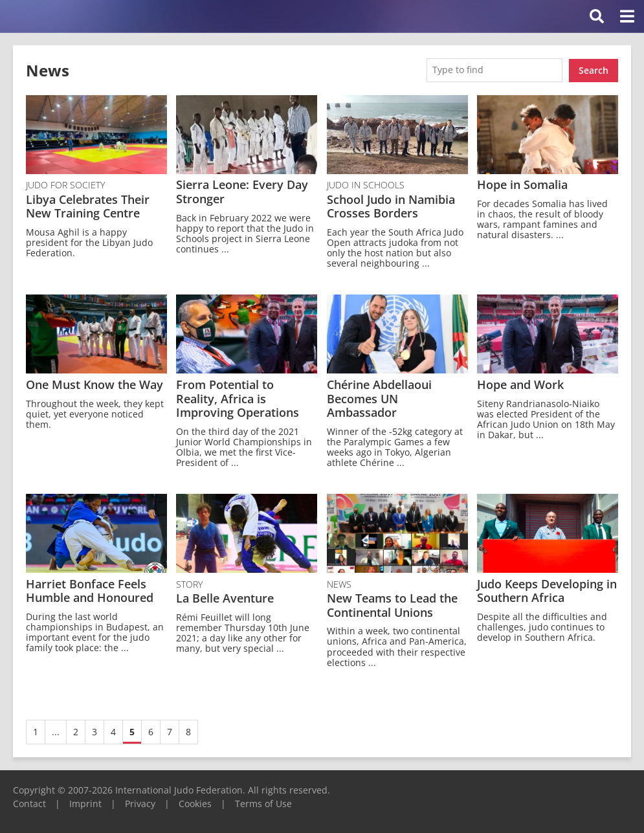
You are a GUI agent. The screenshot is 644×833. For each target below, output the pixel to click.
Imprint (85, 803)
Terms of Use (263, 803)
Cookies (195, 803)
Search (594, 70)
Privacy (140, 803)
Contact (29, 803)
